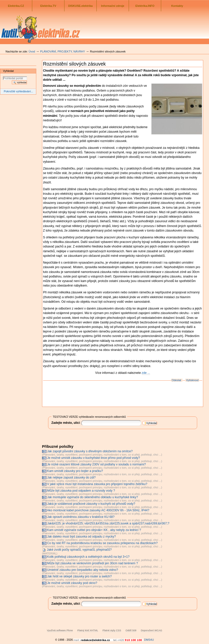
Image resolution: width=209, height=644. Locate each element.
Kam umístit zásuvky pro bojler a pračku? (75, 471)
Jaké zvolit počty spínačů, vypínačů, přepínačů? (79, 550)
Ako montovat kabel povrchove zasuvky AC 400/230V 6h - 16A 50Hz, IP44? (98, 510)
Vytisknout (192, 380)
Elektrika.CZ (16, 6)
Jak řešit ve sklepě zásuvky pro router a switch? (79, 576)
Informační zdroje (113, 6)
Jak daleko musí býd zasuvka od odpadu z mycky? (81, 537)
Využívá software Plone (60, 630)
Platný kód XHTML (88, 630)
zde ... (146, 373)
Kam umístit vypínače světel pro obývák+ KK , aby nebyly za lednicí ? (94, 530)
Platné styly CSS (112, 630)
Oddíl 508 (131, 630)
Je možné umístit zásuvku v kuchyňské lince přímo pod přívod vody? (94, 458)
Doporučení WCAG (151, 630)
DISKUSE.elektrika (80, 6)
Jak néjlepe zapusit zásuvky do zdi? (71, 478)
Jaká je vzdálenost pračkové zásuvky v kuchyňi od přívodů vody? (91, 504)
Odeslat (177, 380)
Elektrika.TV (48, 6)
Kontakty (177, 6)
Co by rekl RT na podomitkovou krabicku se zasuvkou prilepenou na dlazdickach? (102, 543)
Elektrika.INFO (145, 6)
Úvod (32, 51)
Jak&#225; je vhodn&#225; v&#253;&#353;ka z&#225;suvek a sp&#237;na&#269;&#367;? (108, 523)
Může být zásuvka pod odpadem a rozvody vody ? (81, 491)
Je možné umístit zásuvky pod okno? (72, 583)
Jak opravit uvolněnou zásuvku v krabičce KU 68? (81, 517)
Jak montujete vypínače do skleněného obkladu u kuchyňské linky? (93, 497)
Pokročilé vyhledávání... (19, 91)
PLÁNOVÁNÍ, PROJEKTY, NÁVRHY (62, 51)
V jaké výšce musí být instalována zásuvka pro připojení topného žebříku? (97, 484)
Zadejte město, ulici (66, 423)
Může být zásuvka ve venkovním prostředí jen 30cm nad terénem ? (93, 563)
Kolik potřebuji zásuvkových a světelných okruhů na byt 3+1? (88, 557)
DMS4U (149, 640)
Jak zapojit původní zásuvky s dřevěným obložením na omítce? (90, 451)
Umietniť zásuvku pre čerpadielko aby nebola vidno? (83, 570)
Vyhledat (8, 71)
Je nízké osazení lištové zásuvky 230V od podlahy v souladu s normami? (96, 464)
